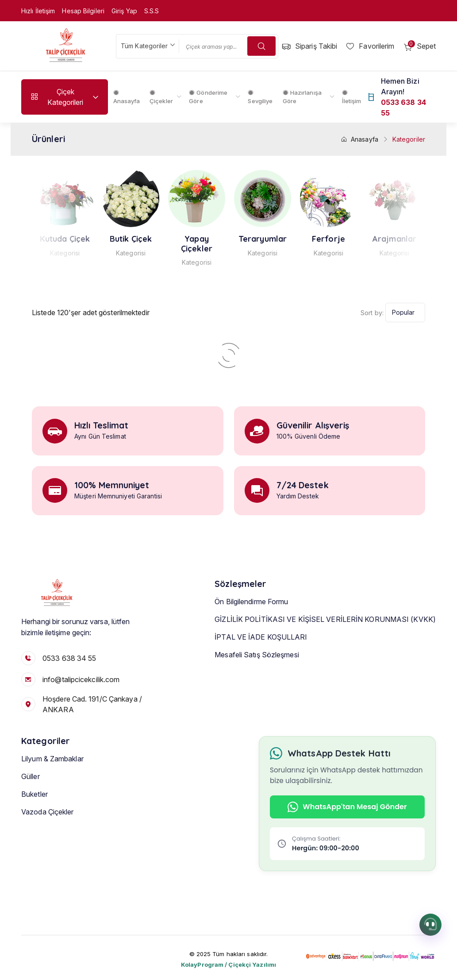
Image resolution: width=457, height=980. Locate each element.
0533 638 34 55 (69, 658)
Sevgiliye (260, 97)
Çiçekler (161, 97)
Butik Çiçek (168, 239)
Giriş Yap (124, 11)
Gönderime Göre (208, 97)
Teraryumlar (300, 239)
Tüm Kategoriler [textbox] (144, 46)
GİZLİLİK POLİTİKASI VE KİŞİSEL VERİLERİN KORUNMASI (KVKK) (325, 634)
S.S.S (152, 11)
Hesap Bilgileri (83, 11)
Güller (31, 791)
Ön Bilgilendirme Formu (251, 616)
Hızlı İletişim (38, 11)
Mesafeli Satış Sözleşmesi (257, 669)
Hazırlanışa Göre (302, 97)
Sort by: (372, 313)
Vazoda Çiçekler (36, 244)
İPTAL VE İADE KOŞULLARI (261, 652)
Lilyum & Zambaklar (52, 774)
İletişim (352, 97)
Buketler (35, 809)
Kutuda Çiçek (102, 239)
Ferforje (366, 239)
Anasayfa (127, 97)
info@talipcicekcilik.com (81, 679)
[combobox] (147, 46)
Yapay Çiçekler (234, 244)
